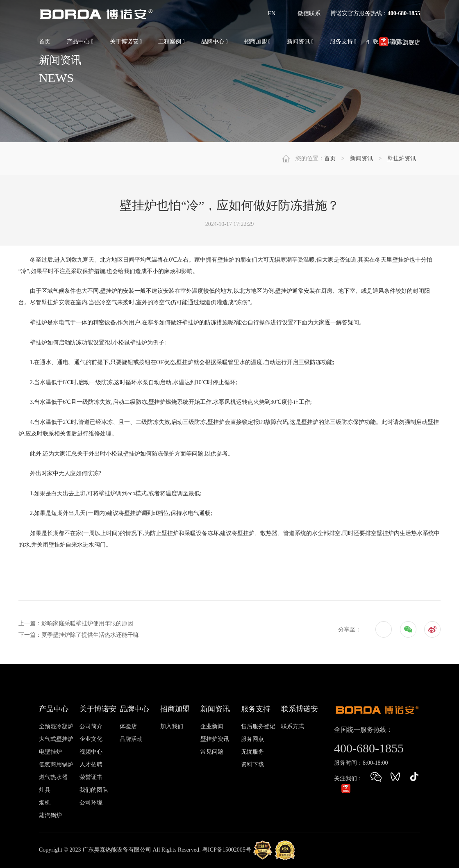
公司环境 (91, 803)
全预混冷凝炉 (56, 726)
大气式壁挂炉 (56, 739)
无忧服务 (252, 752)
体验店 (128, 726)
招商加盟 (258, 42)
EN (272, 13)
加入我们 (172, 726)
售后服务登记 (258, 726)
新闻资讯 (300, 42)
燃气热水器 (53, 777)
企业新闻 (212, 726)
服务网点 (252, 739)
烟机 (45, 803)
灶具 (45, 790)
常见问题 (212, 752)
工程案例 (172, 42)
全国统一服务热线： (364, 730)
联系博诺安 (300, 709)
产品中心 (80, 42)
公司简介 (91, 726)
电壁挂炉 (50, 752)
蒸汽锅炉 (50, 815)
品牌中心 (215, 42)
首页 (45, 42)
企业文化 (91, 739)
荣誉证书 (91, 777)
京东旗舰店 (406, 42)
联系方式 (293, 726)
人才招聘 (91, 764)
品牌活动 (131, 739)
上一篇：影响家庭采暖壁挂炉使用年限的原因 (76, 623)
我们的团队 (94, 790)
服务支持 (256, 709)
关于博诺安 (126, 42)
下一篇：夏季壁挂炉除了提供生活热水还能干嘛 (79, 635)
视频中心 (91, 752)
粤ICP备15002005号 (227, 850)
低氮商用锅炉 (56, 764)
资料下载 (252, 764)
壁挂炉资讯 (402, 158)
